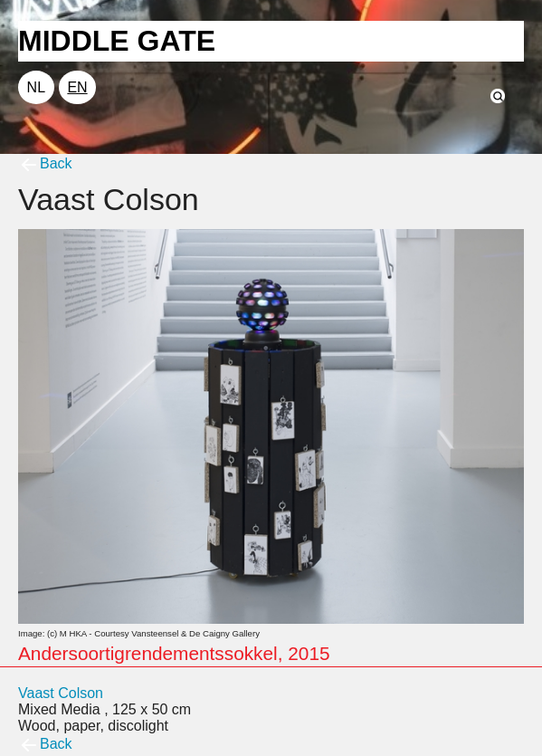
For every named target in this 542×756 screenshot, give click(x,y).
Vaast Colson (61, 693)
